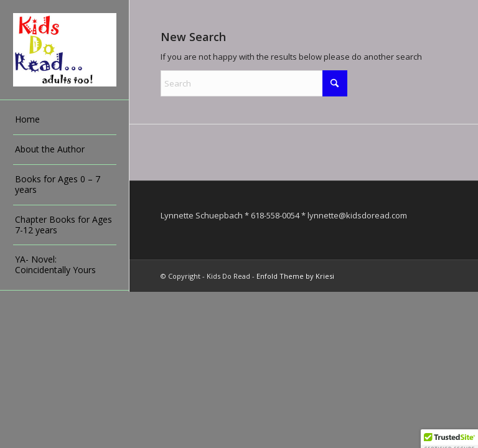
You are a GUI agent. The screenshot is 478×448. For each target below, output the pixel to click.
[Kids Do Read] (65, 50)
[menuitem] (65, 120)
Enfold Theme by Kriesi (295, 276)
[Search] (254, 83)
